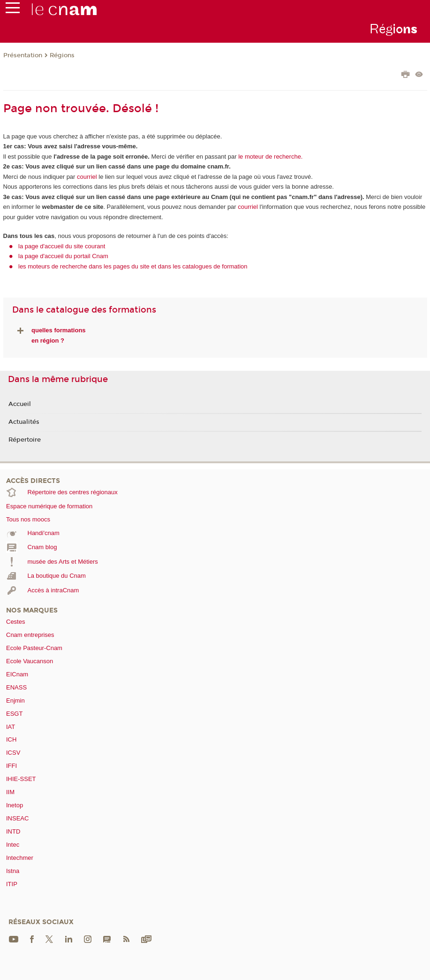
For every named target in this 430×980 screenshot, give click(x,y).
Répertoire (25, 440)
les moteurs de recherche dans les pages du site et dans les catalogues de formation (133, 266)
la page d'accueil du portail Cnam (63, 256)
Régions (62, 55)
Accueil (20, 404)
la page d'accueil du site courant (62, 246)
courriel (87, 177)
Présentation (23, 55)
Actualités (24, 422)
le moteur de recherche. (270, 157)
